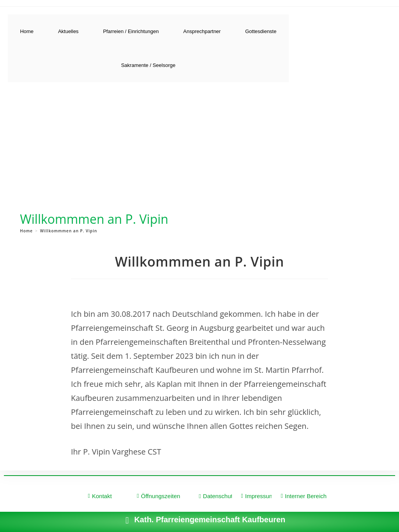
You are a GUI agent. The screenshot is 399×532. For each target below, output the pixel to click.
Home (27, 31)
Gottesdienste (261, 31)
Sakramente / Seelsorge (148, 65)
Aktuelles (68, 31)
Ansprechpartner (202, 31)
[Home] (26, 231)
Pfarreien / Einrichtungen (131, 31)
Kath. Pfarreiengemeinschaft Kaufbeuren (210, 520)
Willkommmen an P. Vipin (69, 231)
